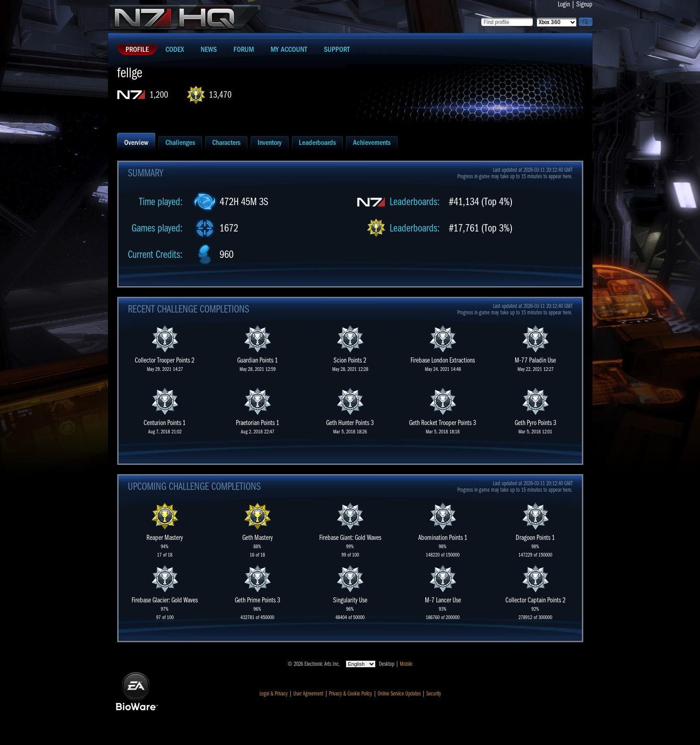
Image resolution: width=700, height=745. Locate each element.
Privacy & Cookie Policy (350, 694)
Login (564, 4)
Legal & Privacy (274, 694)
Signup (584, 4)
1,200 (159, 95)
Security (434, 694)
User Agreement (308, 694)
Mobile (406, 664)
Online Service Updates (399, 694)
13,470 (220, 95)
